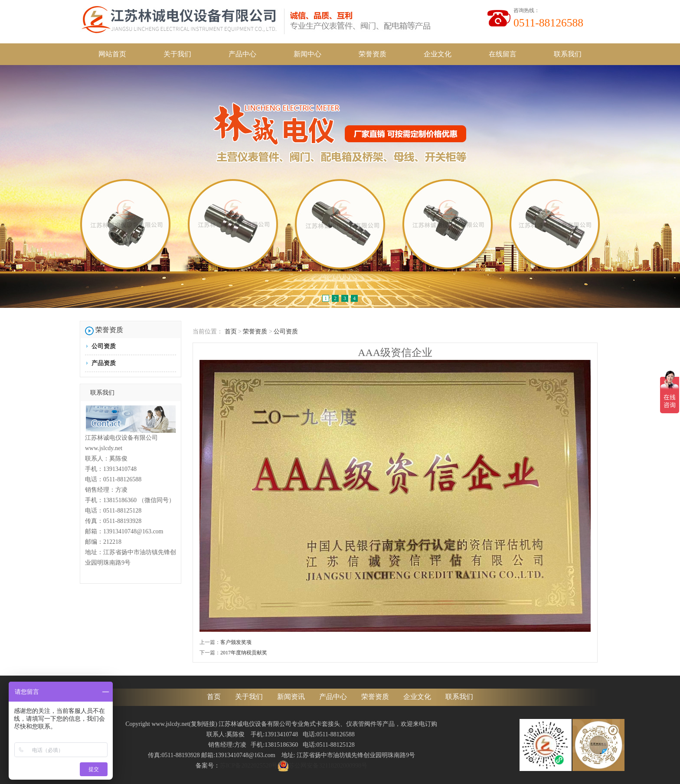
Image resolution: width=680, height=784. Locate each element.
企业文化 (438, 54)
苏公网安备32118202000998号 (322, 766)
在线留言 (503, 54)
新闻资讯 (291, 697)
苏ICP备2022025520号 (249, 766)
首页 (231, 332)
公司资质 (104, 346)
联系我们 (568, 54)
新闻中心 (307, 54)
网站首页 (112, 54)
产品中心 (242, 54)
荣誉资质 (373, 54)
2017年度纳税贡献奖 (244, 653)
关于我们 (177, 54)
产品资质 (104, 363)
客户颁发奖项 (236, 642)
